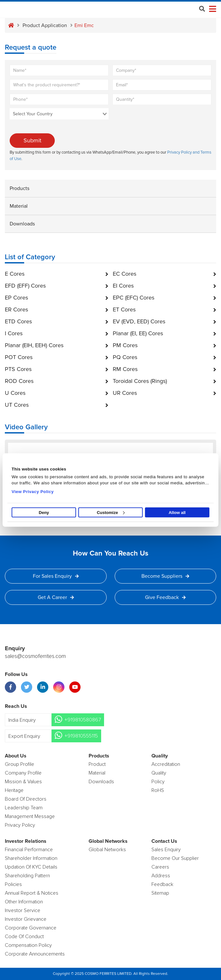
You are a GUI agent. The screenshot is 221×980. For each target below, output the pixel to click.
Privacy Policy (20, 825)
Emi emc (84, 25)
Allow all (177, 513)
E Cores (57, 274)
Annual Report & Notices (32, 893)
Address (161, 876)
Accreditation (166, 764)
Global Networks (107, 850)
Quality (159, 773)
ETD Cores (57, 321)
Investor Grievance (26, 919)
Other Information (24, 902)
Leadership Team (24, 808)
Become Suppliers (165, 576)
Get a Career (56, 597)
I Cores (57, 333)
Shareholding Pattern (27, 876)
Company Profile (23, 773)
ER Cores (57, 309)
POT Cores (57, 357)
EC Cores (164, 274)
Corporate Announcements (35, 954)
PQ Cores (164, 357)
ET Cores (164, 309)
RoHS (158, 790)
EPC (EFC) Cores (164, 298)
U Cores (57, 393)
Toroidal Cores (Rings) (164, 381)
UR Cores (164, 393)
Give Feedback (165, 597)
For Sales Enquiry (56, 576)
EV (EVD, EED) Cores (164, 321)
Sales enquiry (166, 850)
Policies (13, 884)
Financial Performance (29, 850)
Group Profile (19, 764)
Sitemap (160, 893)
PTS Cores (57, 369)
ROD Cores (57, 381)
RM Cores (164, 369)
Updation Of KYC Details (31, 867)
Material (19, 206)
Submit (32, 140)
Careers (160, 867)
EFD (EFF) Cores (57, 286)
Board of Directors (26, 799)
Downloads (22, 224)
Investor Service (23, 910)
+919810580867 (83, 720)
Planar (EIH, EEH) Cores (57, 345)
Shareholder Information (31, 858)
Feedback (162, 884)
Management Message (30, 816)
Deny (44, 513)
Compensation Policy (28, 945)
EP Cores (57, 298)
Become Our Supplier (175, 858)
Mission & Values (23, 782)
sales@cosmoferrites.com (35, 656)
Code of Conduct (24, 937)
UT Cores (57, 405)
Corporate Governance (31, 928)
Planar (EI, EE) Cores (164, 333)
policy (158, 782)
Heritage (14, 790)
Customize (111, 513)
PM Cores (164, 345)
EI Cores (164, 286)
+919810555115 (81, 736)
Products (19, 188)
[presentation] (159, 121)
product (97, 764)
